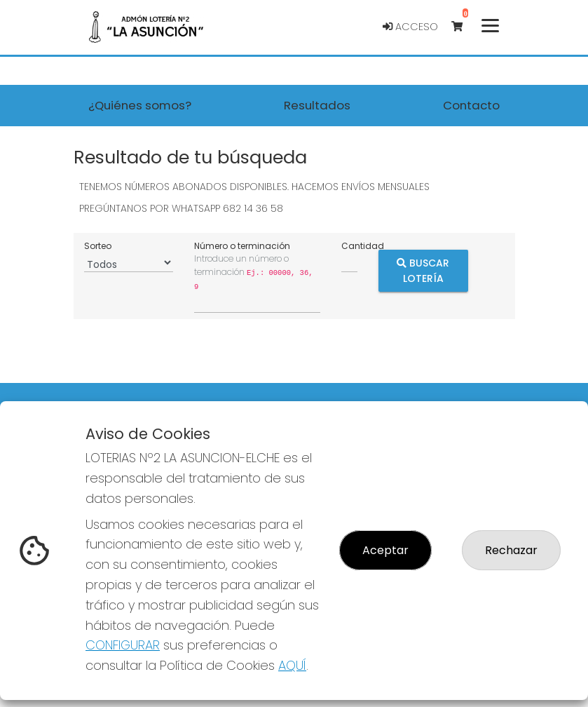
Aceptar (385, 550)
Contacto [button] (471, 105)
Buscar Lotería (423, 271)
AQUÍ (292, 665)
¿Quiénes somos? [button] (140, 105)
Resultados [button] (317, 105)
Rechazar (511, 550)
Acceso (410, 27)
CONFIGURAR (123, 645)
